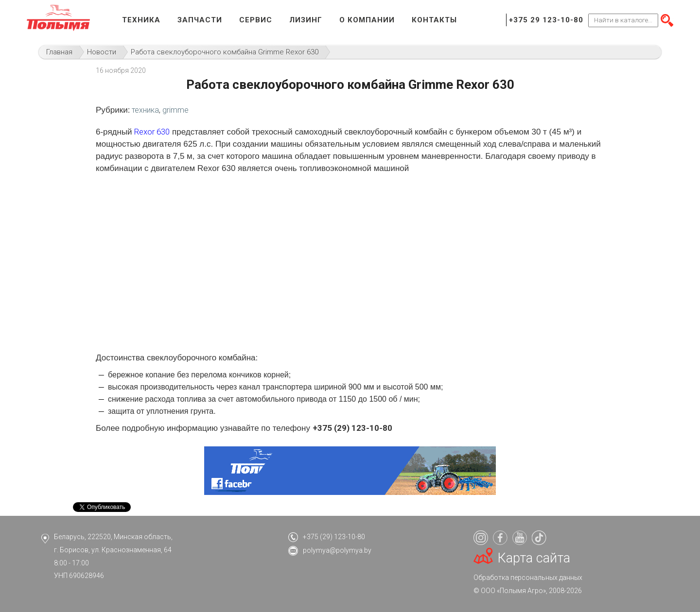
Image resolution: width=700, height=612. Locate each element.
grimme (175, 110)
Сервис (256, 20)
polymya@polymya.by (337, 550)
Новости (102, 52)
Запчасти (200, 20)
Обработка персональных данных (528, 578)
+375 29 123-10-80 (546, 20)
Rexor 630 (152, 132)
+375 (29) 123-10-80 (334, 537)
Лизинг (306, 20)
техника (145, 110)
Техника (141, 20)
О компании (367, 20)
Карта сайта (534, 558)
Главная (59, 52)
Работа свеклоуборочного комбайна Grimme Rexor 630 (225, 52)
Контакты (434, 20)
